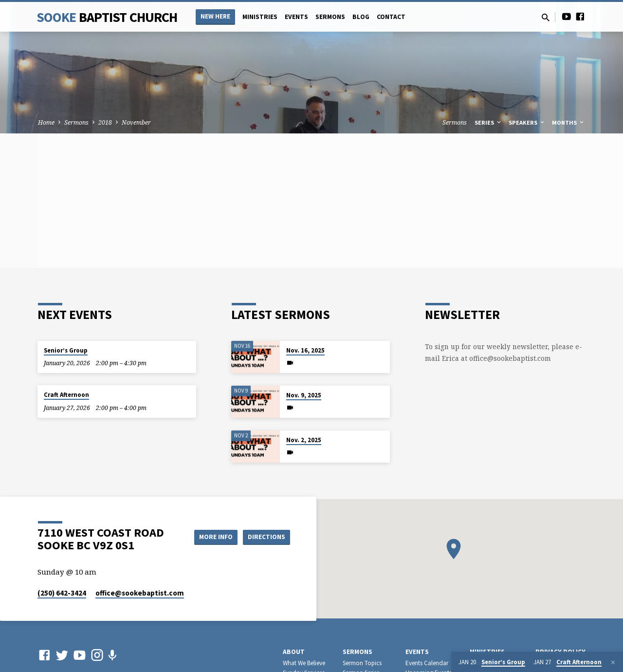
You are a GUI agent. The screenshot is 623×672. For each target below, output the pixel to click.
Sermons (330, 17)
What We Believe (304, 663)
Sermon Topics (362, 663)
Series (488, 122)
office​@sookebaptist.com (140, 593)
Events (296, 17)
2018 (105, 122)
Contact (391, 17)
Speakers (527, 122)
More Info (211, 537)
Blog (361, 17)
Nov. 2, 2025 (304, 440)
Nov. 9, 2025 (304, 395)
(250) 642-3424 (62, 593)
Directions (266, 537)
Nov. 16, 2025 (305, 350)
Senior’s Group (66, 350)
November (136, 122)
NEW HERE (215, 16)
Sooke (107, 17)
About (294, 652)
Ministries (260, 17)
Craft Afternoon (66, 395)
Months (568, 122)
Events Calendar (427, 663)
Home (46, 122)
